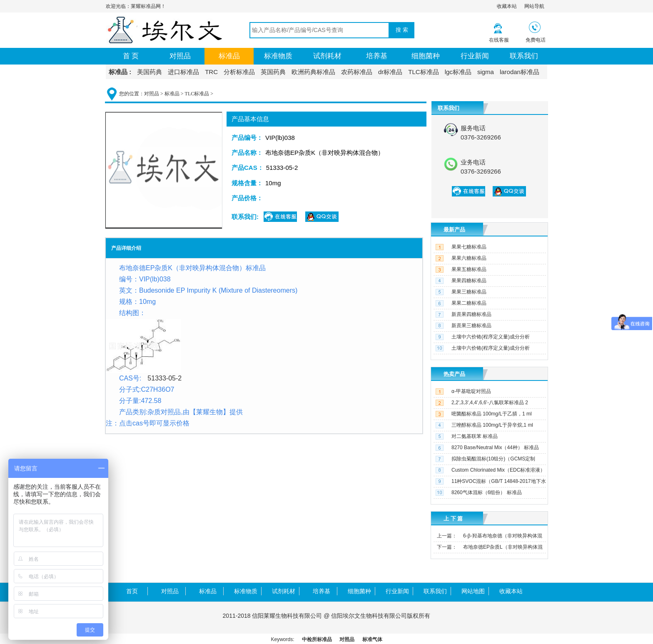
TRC (211, 72)
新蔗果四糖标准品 (471, 314)
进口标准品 (183, 72)
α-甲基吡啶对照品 (471, 391)
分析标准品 (239, 72)
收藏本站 (507, 6)
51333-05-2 (164, 378)
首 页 (131, 56)
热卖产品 (454, 374)
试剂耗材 (327, 56)
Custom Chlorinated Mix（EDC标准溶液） (498, 470)
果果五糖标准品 (469, 269)
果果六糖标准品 (469, 258)
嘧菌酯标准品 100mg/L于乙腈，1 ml (492, 414)
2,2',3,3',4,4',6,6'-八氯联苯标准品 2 (490, 403)
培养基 (377, 56)
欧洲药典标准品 (313, 72)
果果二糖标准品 (469, 303)
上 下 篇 (453, 518)
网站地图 (473, 591)
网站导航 (534, 6)
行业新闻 (475, 56)
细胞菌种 (426, 56)
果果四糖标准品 (469, 281)
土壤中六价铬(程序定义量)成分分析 (491, 337)
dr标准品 (390, 72)
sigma (486, 72)
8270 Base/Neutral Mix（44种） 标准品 (495, 448)
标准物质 (278, 56)
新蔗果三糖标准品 (471, 326)
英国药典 (273, 72)
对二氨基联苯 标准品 (475, 436)
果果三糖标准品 (469, 292)
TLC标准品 (423, 72)
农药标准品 (357, 72)
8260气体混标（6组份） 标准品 (487, 492)
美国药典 (150, 72)
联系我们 (524, 56)
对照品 (180, 56)
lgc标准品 (458, 72)
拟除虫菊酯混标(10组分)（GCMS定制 (493, 459)
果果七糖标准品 (469, 247)
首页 (132, 591)
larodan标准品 (520, 72)
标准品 (229, 56)
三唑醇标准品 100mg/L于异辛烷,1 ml (492, 425)
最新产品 (454, 230)
